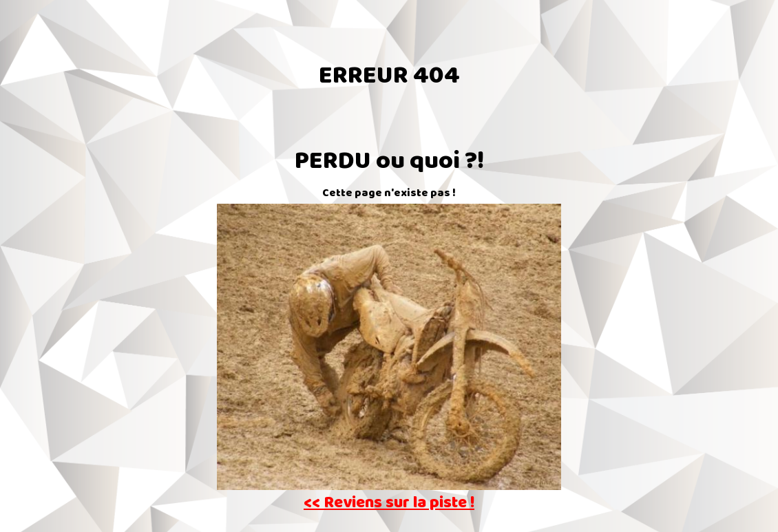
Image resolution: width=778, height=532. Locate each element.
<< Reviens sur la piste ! (389, 504)
